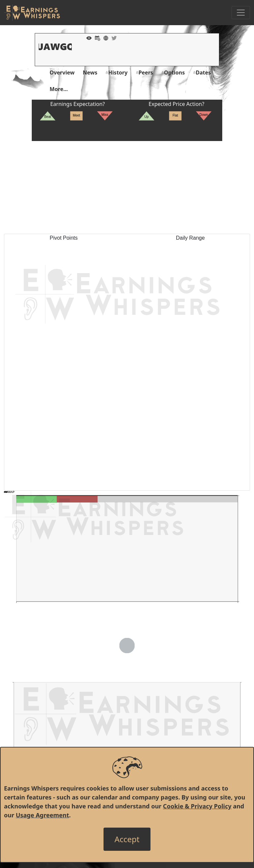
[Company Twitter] (112, 37)
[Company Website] (104, 37)
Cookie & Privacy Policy (197, 806)
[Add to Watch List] (87, 37)
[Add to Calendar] (96, 37)
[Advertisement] (127, 187)
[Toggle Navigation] (241, 13)
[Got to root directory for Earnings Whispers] (32, 13)
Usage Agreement (42, 815)
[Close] (127, 839)
